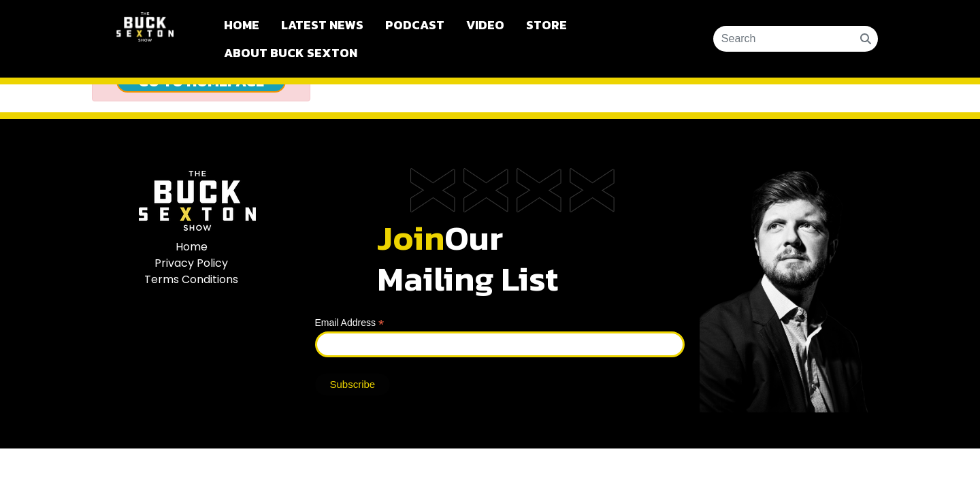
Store (546, 25)
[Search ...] (787, 39)
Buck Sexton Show (145, 39)
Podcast (415, 25)
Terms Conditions (191, 279)
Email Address (350, 323)
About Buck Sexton (291, 53)
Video (485, 25)
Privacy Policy (191, 263)
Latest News (322, 25)
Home (242, 25)
